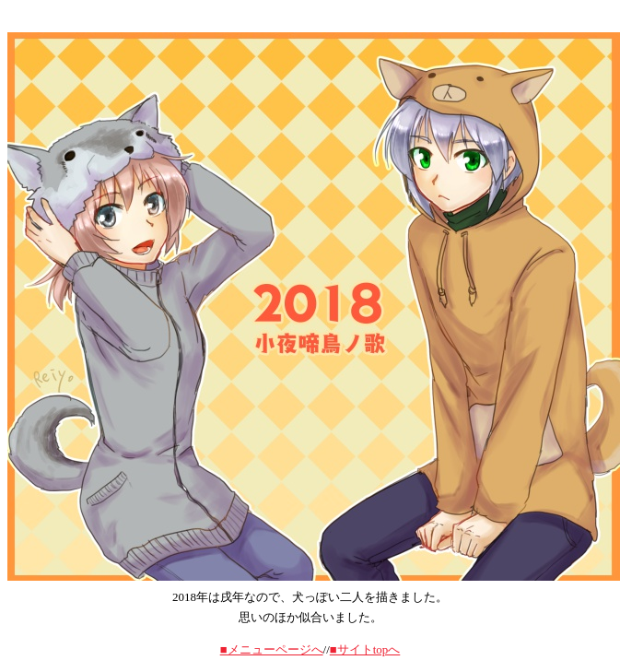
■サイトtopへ (365, 649)
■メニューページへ (272, 649)
